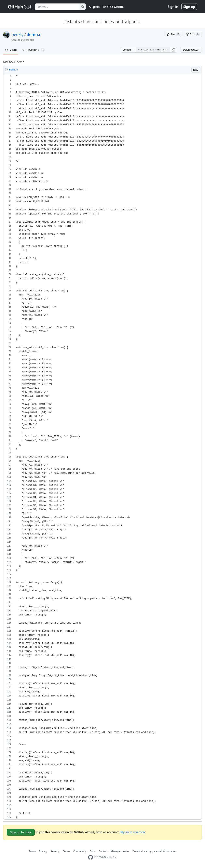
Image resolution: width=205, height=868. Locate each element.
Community (80, 851)
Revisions (33, 50)
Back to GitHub (113, 7)
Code (11, 50)
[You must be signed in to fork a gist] (193, 34)
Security (55, 851)
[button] (174, 50)
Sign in (173, 7)
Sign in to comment (133, 832)
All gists (94, 7)
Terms (32, 851)
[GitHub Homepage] (91, 857)
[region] (102, 447)
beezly (17, 35)
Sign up (189, 7)
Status (66, 851)
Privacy (43, 851)
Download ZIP (191, 50)
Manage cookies (120, 851)
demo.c (34, 35)
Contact (103, 851)
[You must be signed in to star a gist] (174, 34)
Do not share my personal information (154, 851)
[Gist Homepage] (20, 7)
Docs (93, 851)
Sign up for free (21, 832)
